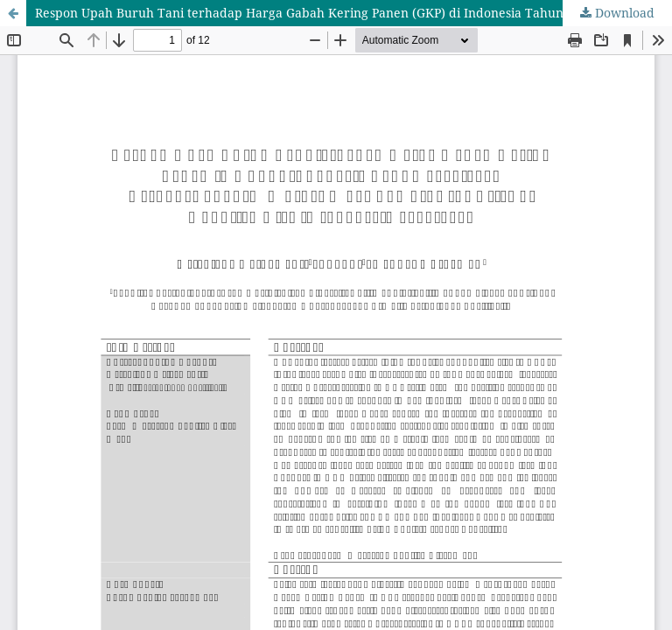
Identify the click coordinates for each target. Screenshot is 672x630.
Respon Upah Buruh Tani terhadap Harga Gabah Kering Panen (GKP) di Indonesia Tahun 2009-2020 (331, 13)
